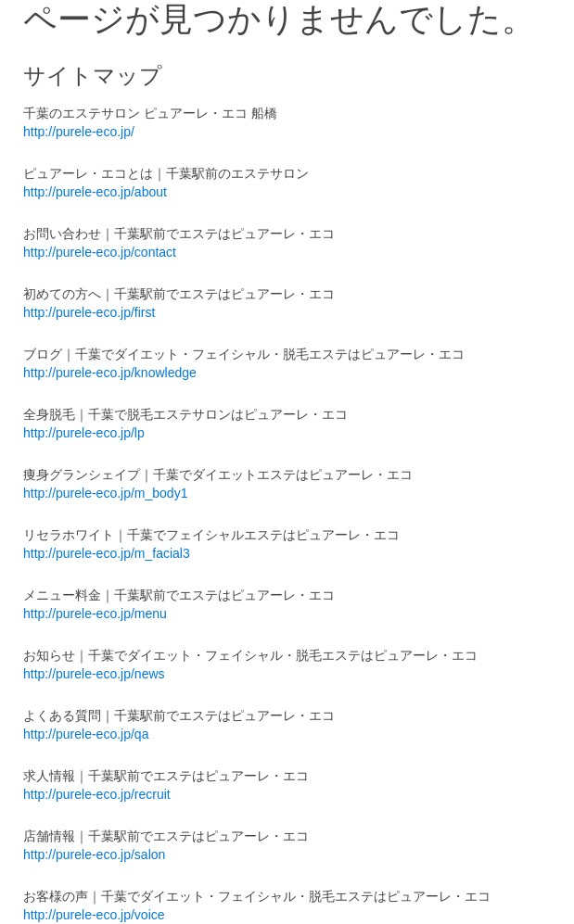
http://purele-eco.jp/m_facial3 (107, 553)
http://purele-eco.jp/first (89, 312)
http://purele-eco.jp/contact (100, 252)
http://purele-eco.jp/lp (84, 433)
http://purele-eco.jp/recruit (97, 794)
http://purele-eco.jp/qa (86, 734)
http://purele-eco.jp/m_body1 (105, 493)
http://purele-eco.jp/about (95, 192)
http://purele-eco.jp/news (94, 674)
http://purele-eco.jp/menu (95, 614)
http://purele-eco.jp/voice (94, 915)
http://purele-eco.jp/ (79, 132)
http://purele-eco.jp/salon (94, 854)
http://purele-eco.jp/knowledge (110, 373)
